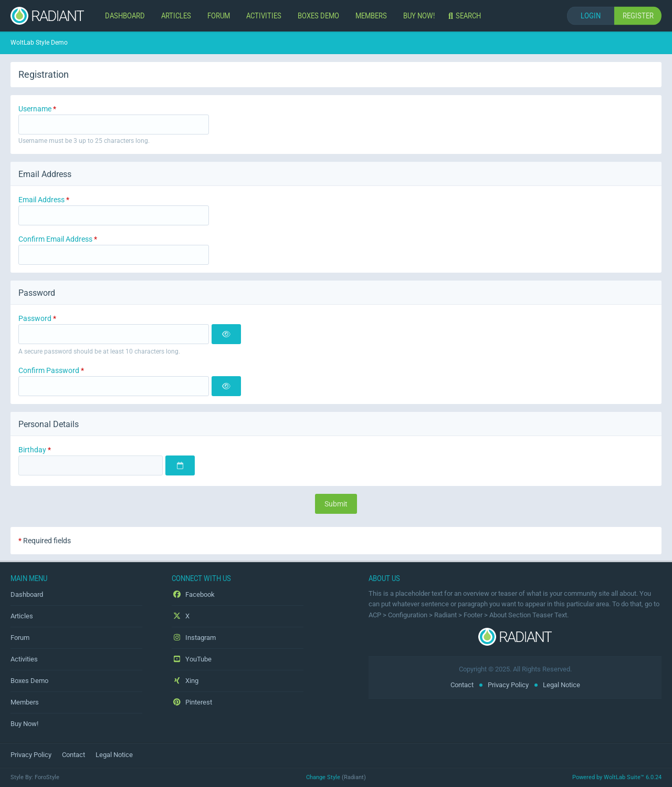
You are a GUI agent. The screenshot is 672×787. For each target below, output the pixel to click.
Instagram (194, 638)
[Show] (226, 334)
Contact (462, 685)
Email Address (41, 200)
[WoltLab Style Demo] (47, 16)
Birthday (32, 450)
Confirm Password (49, 370)
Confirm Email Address (55, 239)
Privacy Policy (508, 685)
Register (638, 15)
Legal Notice (561, 685)
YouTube (192, 659)
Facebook (193, 594)
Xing (185, 681)
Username (35, 109)
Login (591, 15)
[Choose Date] (180, 465)
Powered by (617, 777)
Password (35, 318)
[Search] (466, 16)
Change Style (323, 777)
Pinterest (192, 702)
